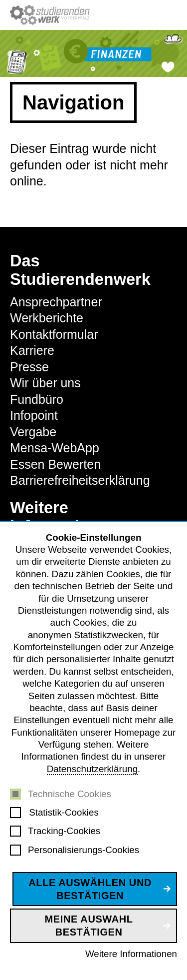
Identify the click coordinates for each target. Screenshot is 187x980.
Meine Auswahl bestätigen (89, 926)
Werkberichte (47, 318)
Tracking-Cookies (64, 831)
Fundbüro (37, 399)
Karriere (32, 350)
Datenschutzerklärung (92, 769)
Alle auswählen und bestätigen (90, 889)
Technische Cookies (70, 794)
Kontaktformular (54, 334)
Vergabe (33, 432)
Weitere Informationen (131, 954)
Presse (29, 367)
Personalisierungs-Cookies (84, 850)
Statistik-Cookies (64, 812)
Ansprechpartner (56, 302)
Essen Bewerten (55, 464)
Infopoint (34, 415)
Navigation (73, 102)
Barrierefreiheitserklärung (80, 480)
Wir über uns (45, 383)
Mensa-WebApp (55, 448)
